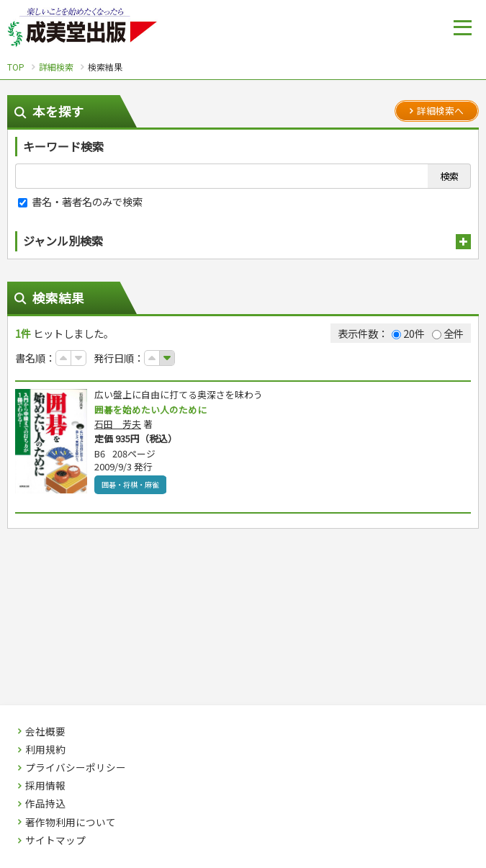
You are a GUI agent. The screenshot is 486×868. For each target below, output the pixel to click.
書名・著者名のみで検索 (80, 201)
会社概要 (45, 732)
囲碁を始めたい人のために (155, 410)
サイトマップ (55, 841)
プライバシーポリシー (76, 768)
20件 (408, 333)
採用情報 (45, 786)
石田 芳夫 (118, 425)
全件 (448, 333)
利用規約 (45, 750)
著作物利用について (71, 823)
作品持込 (45, 804)
